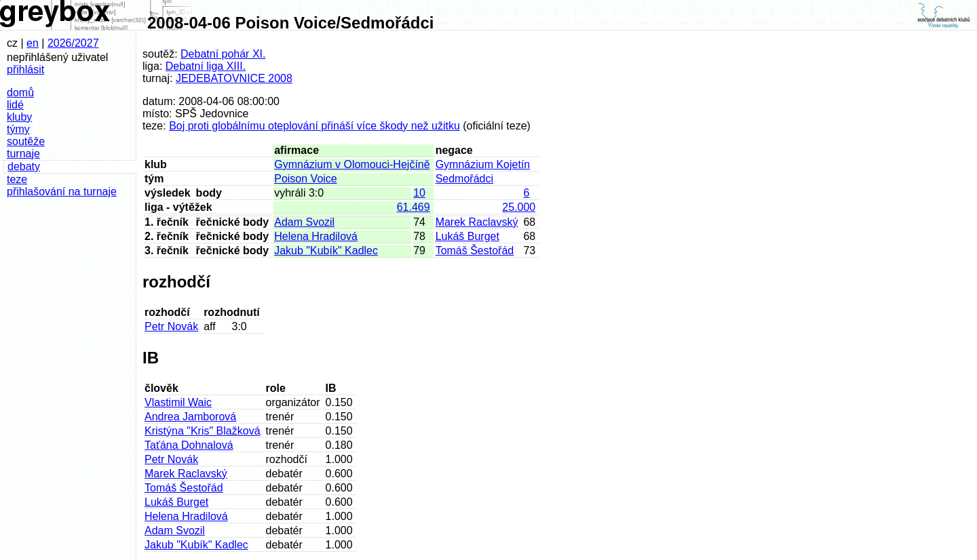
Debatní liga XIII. (206, 66)
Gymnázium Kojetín (483, 164)
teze (17, 179)
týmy (18, 129)
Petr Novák (171, 326)
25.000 (519, 207)
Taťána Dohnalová (189, 445)
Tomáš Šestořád (475, 251)
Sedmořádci (464, 179)
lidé (15, 105)
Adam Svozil (304, 222)
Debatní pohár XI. (223, 54)
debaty (24, 166)
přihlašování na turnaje (62, 192)
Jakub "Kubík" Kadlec (326, 251)
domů (20, 93)
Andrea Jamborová (190, 417)
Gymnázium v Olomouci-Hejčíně (352, 164)
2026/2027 (73, 43)
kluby (19, 117)
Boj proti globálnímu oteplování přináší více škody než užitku (314, 126)
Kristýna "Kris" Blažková (203, 431)
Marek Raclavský (477, 222)
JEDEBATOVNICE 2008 (234, 78)
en (33, 43)
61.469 (414, 207)
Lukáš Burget (467, 236)
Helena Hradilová (316, 236)
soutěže (26, 141)
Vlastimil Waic (178, 402)
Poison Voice (306, 179)
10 (419, 193)
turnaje (23, 154)
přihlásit (25, 69)
